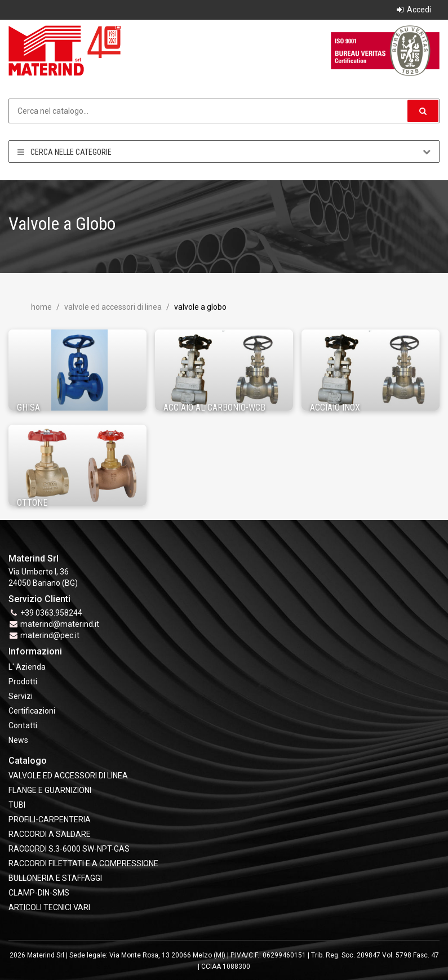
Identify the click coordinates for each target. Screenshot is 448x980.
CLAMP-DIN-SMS (39, 893)
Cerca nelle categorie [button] (224, 152)
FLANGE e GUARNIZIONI (50, 790)
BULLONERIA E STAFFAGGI (55, 878)
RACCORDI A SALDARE (50, 834)
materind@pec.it (50, 635)
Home (41, 307)
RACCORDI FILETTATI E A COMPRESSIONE (83, 863)
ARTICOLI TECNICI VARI (49, 907)
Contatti (23, 725)
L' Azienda (27, 667)
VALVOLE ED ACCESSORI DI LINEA (112, 307)
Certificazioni (32, 711)
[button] (423, 111)
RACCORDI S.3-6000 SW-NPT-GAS (69, 849)
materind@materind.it (60, 624)
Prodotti (23, 681)
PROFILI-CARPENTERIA (50, 819)
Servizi (21, 696)
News (18, 740)
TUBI (17, 805)
